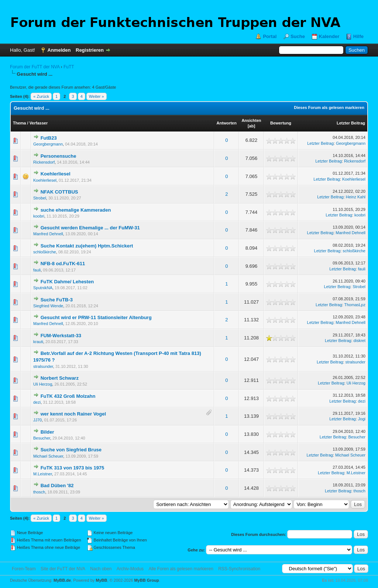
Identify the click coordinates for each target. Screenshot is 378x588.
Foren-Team (24, 569)
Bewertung (281, 123)
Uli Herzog (43, 384)
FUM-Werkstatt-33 (61, 336)
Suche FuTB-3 (57, 300)
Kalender (329, 36)
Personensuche (59, 156)
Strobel (40, 198)
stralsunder (43, 366)
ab (252, 126)
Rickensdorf (44, 162)
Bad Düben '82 (57, 486)
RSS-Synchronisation (239, 569)
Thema (19, 123)
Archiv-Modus (130, 569)
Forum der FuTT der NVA (35, 67)
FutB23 (49, 138)
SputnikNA (43, 288)
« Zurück (41, 96)
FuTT (69, 67)
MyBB (101, 580)
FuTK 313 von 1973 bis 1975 (73, 468)
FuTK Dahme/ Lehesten (67, 282)
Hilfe (358, 36)
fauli (37, 270)
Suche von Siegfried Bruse (71, 450)
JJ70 (37, 420)
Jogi (362, 419)
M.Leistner (43, 474)
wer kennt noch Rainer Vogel (73, 414)
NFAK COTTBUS (59, 192)
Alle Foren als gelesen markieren (181, 569)
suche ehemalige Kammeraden (76, 210)
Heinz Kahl (356, 197)
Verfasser (39, 123)
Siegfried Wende (48, 306)
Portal (270, 36)
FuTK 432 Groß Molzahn (68, 396)
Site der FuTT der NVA (63, 569)
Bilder (47, 432)
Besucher (42, 438)
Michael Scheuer (48, 456)
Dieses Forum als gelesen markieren (329, 107)
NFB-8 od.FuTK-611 (63, 264)
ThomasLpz (355, 305)
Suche (298, 36)
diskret (360, 341)
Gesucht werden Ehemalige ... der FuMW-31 (90, 228)
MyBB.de (62, 580)
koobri (39, 216)
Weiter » (97, 96)
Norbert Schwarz (60, 378)
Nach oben (101, 569)
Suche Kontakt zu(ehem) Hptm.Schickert (87, 246)
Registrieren (90, 50)
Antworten (227, 123)
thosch (39, 492)
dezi (37, 402)
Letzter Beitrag (351, 123)
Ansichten (251, 120)
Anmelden (59, 50)
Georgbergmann (48, 144)
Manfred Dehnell (48, 234)
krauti (38, 342)
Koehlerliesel (56, 174)
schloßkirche (45, 252)
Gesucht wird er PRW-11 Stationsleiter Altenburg (96, 317)
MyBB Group (146, 580)
